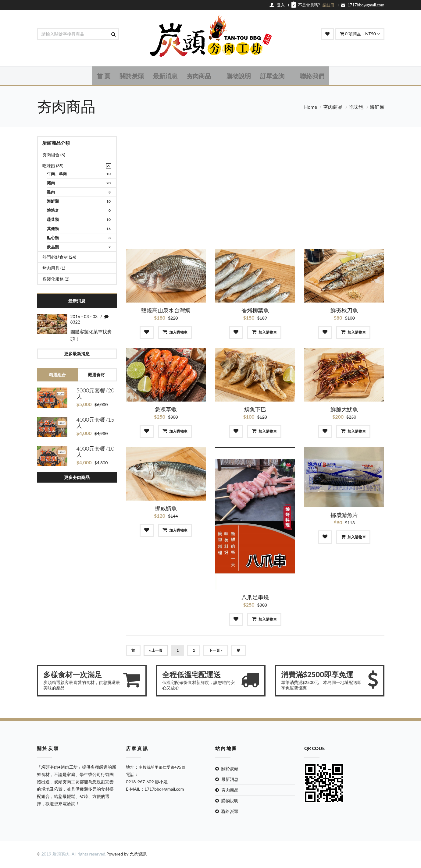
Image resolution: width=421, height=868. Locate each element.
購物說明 (239, 76)
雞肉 (79, 194)
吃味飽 (356, 108)
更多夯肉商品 (77, 478)
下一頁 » (216, 652)
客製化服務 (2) (56, 280)
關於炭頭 (132, 76)
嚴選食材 (96, 376)
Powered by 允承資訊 (127, 855)
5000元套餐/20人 (95, 395)
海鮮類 (377, 108)
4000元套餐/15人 (95, 424)
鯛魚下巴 (255, 411)
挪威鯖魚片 (344, 516)
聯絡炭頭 (230, 812)
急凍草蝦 (166, 411)
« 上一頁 (156, 652)
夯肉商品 (199, 76)
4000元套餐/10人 (95, 453)
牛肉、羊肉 (79, 175)
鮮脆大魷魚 (344, 411)
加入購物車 (175, 334)
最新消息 (165, 76)
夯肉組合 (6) (54, 156)
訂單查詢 (272, 76)
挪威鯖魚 (166, 509)
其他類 (79, 230)
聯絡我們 (312, 76)
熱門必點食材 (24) (59, 259)
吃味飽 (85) (53, 167)
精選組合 (57, 376)
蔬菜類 (79, 221)
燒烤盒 (79, 212)
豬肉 (79, 184)
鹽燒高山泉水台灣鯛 (166, 312)
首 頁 (103, 76)
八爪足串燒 (255, 598)
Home (311, 108)
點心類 (79, 239)
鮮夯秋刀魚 (344, 312)
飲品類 (79, 248)
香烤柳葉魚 (255, 312)
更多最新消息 (77, 355)
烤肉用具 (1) (54, 269)
